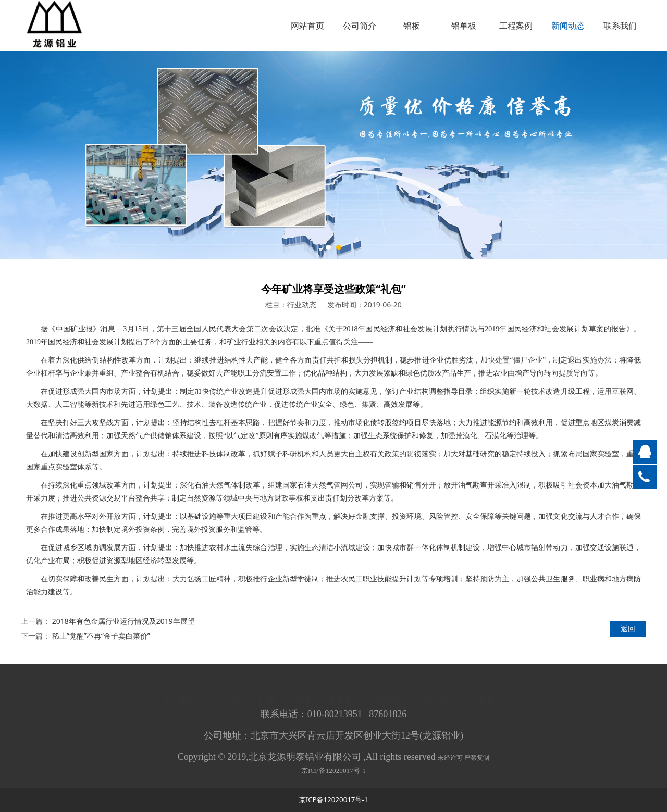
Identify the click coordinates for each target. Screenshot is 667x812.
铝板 (412, 26)
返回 (628, 628)
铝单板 (464, 26)
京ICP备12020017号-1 (333, 776)
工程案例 (516, 26)
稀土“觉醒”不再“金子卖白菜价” (101, 636)
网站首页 (307, 26)
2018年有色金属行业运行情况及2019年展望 (123, 621)
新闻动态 (568, 26)
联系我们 (620, 26)
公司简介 (360, 26)
